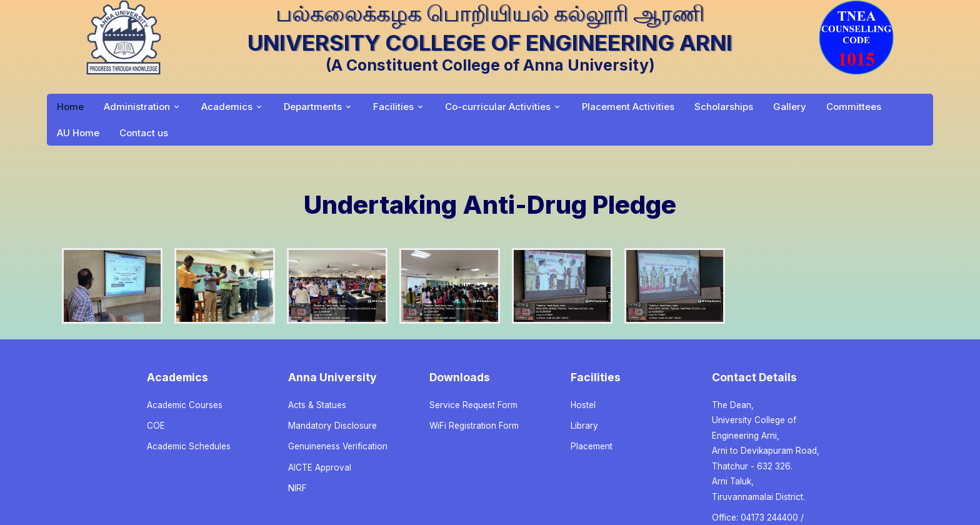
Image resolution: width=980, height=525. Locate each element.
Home (70, 107)
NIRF (297, 488)
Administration (137, 107)
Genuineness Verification (338, 446)
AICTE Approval (320, 467)
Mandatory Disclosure (332, 426)
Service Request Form (473, 405)
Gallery (790, 107)
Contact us (144, 133)
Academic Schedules (189, 446)
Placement (592, 446)
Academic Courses (185, 405)
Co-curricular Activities (498, 107)
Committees (854, 107)
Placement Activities (628, 107)
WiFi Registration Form (474, 426)
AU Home (78, 133)
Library (584, 426)
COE (156, 426)
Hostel (583, 405)
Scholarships (724, 107)
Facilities (393, 107)
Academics (227, 107)
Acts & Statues (317, 405)
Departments (313, 107)
